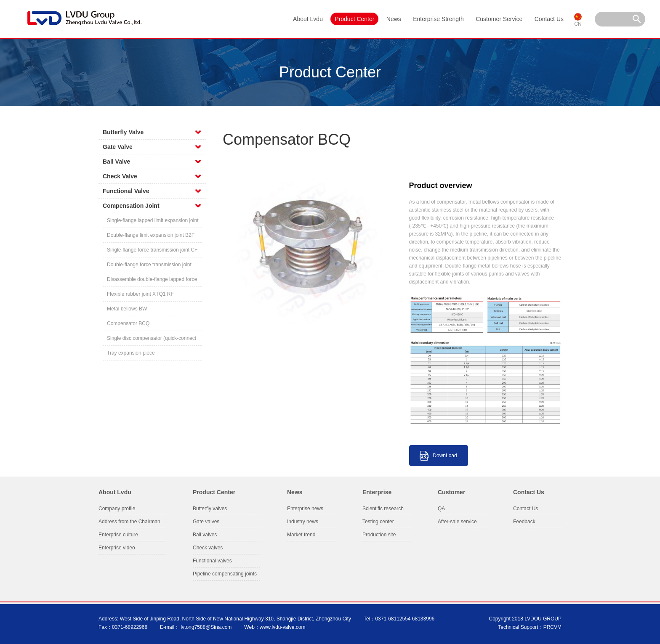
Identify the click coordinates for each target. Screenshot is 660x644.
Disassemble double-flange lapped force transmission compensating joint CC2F (152, 282)
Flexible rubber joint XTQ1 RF (140, 294)
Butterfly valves (210, 509)
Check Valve (120, 176)
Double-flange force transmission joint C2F (149, 267)
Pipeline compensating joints (225, 574)
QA (441, 509)
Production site (379, 535)
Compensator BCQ (128, 323)
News (394, 19)
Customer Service (499, 19)
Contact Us (549, 19)
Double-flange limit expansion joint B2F (151, 235)
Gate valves (206, 522)
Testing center (378, 522)
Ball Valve (116, 162)
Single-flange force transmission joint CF (152, 250)
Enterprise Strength (438, 19)
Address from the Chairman (129, 522)
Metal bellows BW (127, 309)
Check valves (208, 548)
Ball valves (205, 535)
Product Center (354, 19)
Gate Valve (118, 147)
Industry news (303, 522)
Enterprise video (117, 548)
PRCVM (552, 627)
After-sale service (457, 522)
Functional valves (212, 561)
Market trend (301, 535)
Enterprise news (305, 509)
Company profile (117, 509)
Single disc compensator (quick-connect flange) (152, 341)
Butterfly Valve (123, 132)
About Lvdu (308, 19)
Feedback (524, 522)
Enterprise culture (118, 535)
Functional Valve (126, 191)
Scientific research (383, 509)
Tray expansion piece (131, 353)
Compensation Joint (131, 206)
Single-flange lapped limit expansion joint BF (153, 223)
